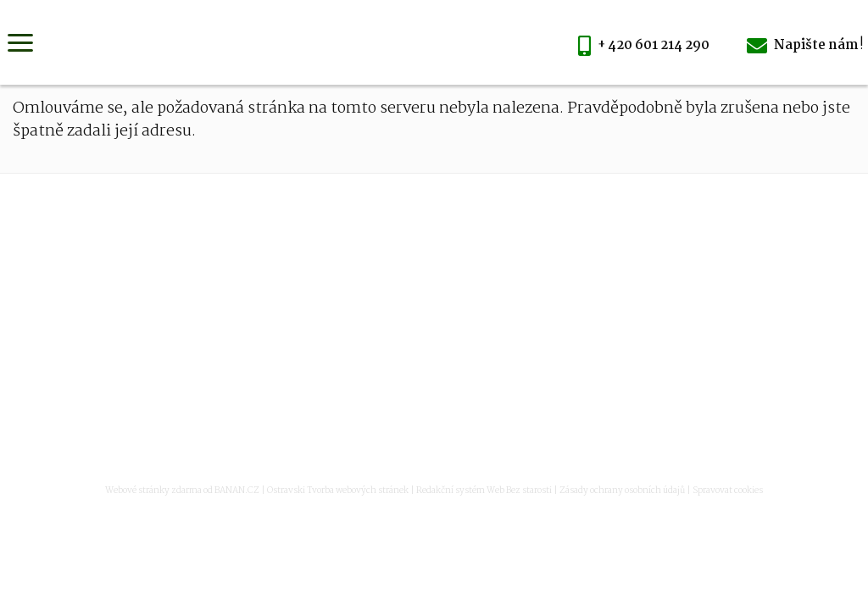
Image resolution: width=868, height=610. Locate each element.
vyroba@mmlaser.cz (472, 341)
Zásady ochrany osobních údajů (622, 491)
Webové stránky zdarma (153, 491)
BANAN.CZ (237, 491)
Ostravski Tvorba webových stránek (338, 491)
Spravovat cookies (728, 491)
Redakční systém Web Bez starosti (484, 491)
